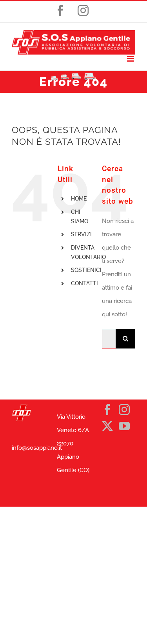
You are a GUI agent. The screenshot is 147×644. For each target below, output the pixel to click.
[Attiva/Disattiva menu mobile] (131, 59)
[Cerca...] (109, 339)
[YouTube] (124, 426)
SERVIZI (81, 234)
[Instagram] (124, 410)
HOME (79, 199)
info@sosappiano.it (37, 448)
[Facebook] (107, 410)
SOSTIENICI (86, 270)
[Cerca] (125, 339)
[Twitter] (107, 426)
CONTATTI (84, 283)
